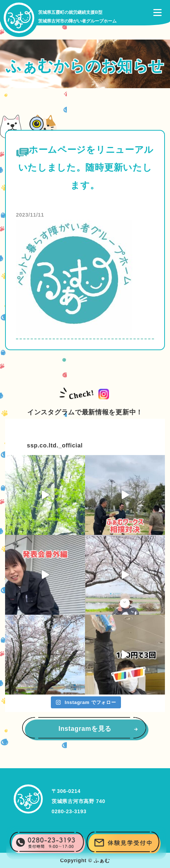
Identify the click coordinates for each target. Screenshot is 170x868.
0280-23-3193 (69, 811)
